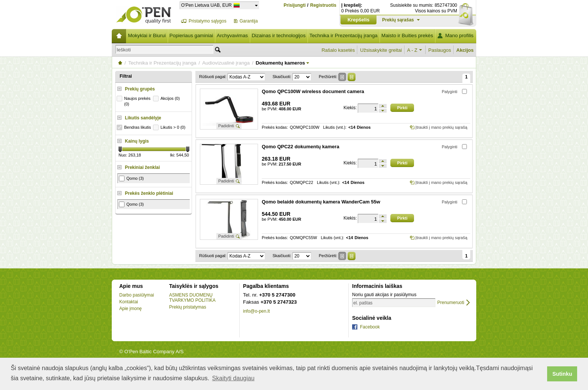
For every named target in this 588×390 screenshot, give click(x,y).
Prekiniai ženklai (142, 167)
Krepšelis (359, 20)
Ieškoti (124, 50)
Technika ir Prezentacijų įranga (343, 35)
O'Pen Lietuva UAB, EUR (206, 5)
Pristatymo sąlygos (208, 21)
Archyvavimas (232, 35)
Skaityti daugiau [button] (233, 378)
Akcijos (465, 50)
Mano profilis (459, 35)
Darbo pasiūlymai (137, 295)
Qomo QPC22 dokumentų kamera (301, 147)
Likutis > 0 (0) (170, 127)
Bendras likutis (135, 127)
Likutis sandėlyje (143, 118)
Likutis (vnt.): (335, 127)
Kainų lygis (137, 141)
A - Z (412, 50)
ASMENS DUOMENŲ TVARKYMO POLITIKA (192, 298)
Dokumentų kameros (280, 63)
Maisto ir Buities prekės (407, 35)
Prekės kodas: (275, 127)
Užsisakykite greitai (381, 50)
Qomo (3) (131, 178)
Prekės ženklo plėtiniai (149, 193)
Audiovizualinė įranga (226, 63)
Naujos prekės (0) (134, 101)
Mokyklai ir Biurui (147, 35)
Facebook (370, 327)
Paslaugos (440, 50)
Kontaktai (129, 302)
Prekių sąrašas (398, 20)
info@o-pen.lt (256, 311)
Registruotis (323, 5)
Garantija (249, 21)
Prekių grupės (140, 89)
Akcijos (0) (167, 99)
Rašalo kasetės (338, 50)
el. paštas (363, 303)
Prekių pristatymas (188, 307)
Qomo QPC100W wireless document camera (313, 91)
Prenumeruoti (451, 303)
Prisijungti (295, 5)
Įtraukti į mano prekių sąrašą (441, 127)
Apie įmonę (130, 309)
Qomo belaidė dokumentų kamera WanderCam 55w (321, 202)
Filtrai (126, 76)
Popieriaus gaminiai (191, 35)
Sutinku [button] (562, 374)
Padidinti (226, 126)
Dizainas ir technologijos (279, 35)
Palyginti (450, 92)
